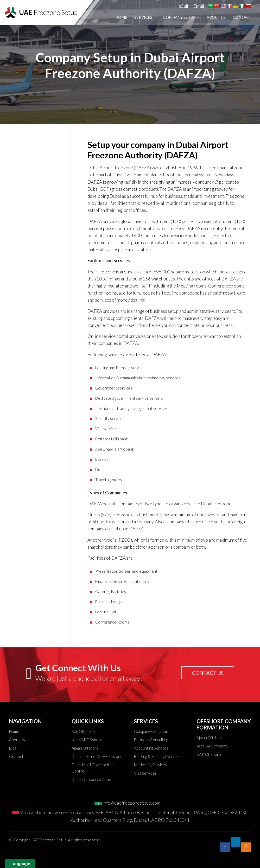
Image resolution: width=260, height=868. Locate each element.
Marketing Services (150, 765)
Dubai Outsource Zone (91, 779)
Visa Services (145, 773)
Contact (242, 25)
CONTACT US (207, 673)
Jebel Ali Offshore (87, 740)
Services (167, 14)
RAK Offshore (209, 754)
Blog (13, 748)
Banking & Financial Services (158, 756)
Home (144, 14)
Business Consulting (151, 740)
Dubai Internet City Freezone (97, 756)
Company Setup (203, 14)
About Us (239, 14)
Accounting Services (151, 748)
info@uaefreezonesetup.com (127, 803)
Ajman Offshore (85, 748)
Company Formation (151, 731)
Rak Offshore (83, 731)
